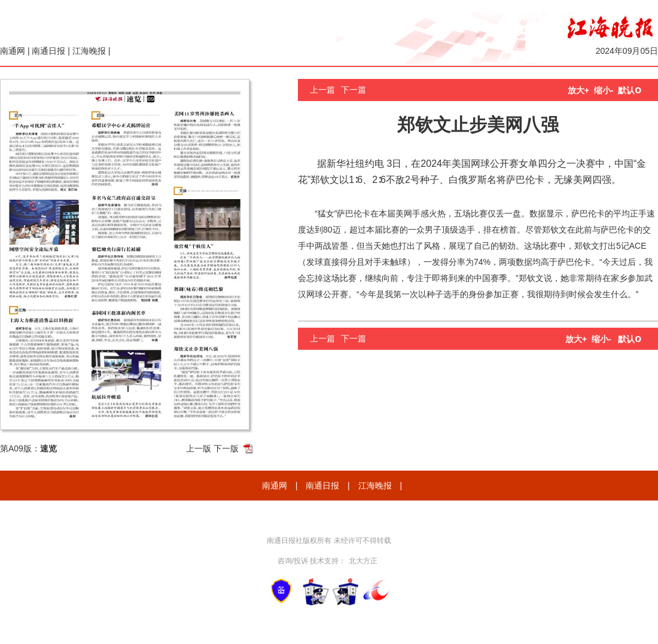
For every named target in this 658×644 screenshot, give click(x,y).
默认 (630, 90)
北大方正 (363, 561)
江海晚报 (89, 51)
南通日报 (48, 51)
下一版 (226, 448)
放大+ (578, 90)
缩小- (604, 90)
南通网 (13, 51)
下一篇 (354, 90)
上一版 (199, 448)
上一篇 (322, 90)
